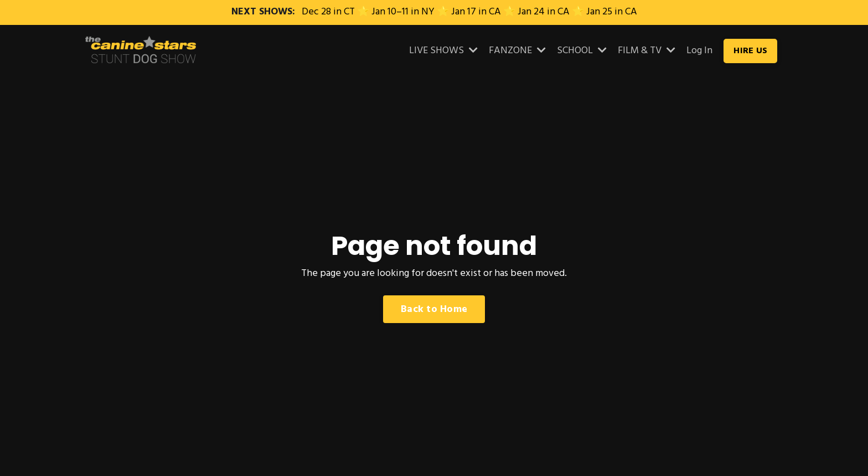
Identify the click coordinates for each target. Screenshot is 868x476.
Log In (699, 51)
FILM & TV (647, 51)
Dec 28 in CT (328, 12)
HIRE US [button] (750, 51)
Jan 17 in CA (476, 12)
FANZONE (517, 51)
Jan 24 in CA (544, 12)
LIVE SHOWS (443, 51)
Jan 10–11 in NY (403, 12)
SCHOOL (582, 51)
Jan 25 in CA (612, 12)
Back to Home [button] (434, 309)
